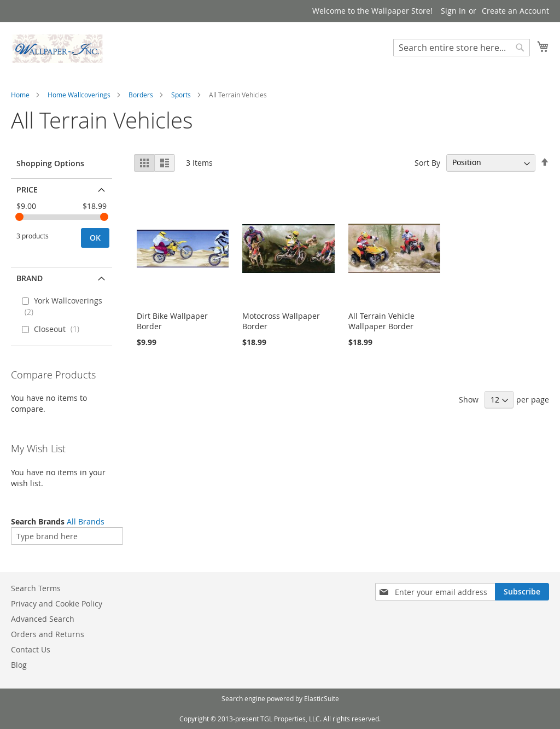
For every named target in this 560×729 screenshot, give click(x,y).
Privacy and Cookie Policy (57, 603)
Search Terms (36, 588)
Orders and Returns (48, 634)
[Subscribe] (522, 592)
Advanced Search (43, 619)
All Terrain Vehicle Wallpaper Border (381, 321)
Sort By (427, 162)
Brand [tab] (30, 278)
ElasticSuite (322, 698)
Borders (141, 95)
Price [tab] (27, 189)
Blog (19, 665)
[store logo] (57, 49)
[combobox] (462, 48)
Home (20, 95)
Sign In (453, 11)
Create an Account (515, 11)
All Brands (86, 521)
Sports (181, 95)
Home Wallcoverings (79, 95)
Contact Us (31, 649)
